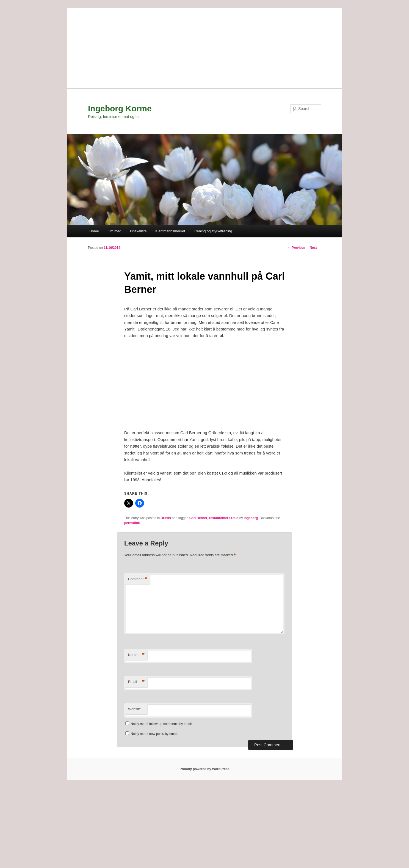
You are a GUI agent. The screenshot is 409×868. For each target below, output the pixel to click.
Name (136, 655)
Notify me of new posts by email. (154, 734)
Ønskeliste (138, 231)
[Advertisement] (204, 47)
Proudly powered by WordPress (204, 769)
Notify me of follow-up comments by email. (161, 724)
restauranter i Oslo (224, 518)
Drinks (166, 518)
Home (94, 231)
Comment (138, 579)
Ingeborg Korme (120, 108)
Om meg (114, 231)
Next (315, 248)
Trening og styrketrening (213, 231)
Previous (297, 248)
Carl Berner (198, 518)
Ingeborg (251, 518)
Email (136, 682)
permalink (132, 523)
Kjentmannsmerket (170, 231)
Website (135, 709)
